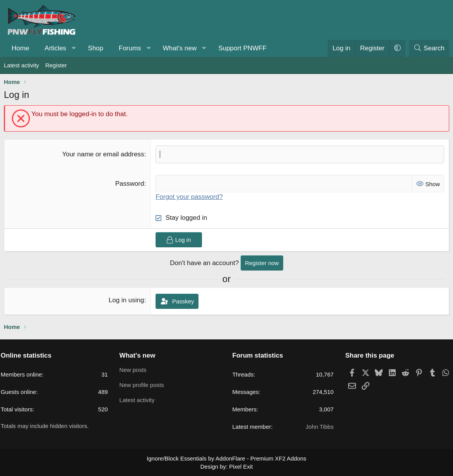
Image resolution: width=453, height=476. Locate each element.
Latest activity (21, 65)
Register (56, 65)
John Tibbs (317, 427)
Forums (130, 48)
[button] (74, 48)
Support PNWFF (242, 48)
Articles (55, 48)
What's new (180, 48)
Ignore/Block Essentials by (226, 459)
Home (20, 48)
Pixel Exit (240, 466)
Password (130, 184)
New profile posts (144, 385)
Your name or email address (103, 154)
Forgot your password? (189, 197)
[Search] (429, 48)
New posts (135, 370)
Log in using (126, 300)
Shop (96, 48)
